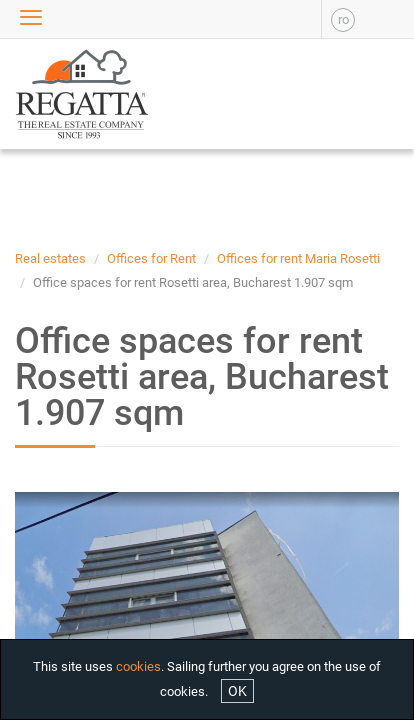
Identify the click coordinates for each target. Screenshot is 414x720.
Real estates (50, 258)
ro (343, 19)
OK (237, 691)
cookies (138, 666)
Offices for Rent (151, 258)
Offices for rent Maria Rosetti (298, 258)
